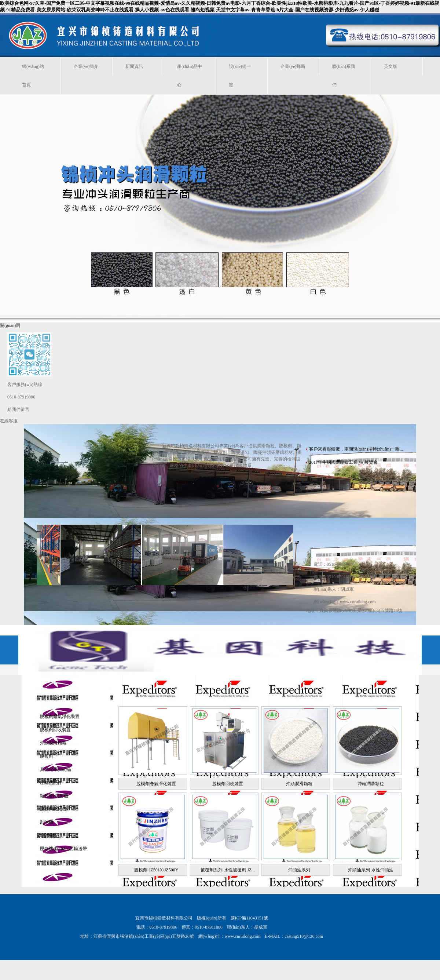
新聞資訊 (134, 66)
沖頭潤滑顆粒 (53, 743)
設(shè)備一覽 (240, 76)
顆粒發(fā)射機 (54, 796)
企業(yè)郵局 (293, 66)
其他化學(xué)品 (56, 769)
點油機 (47, 835)
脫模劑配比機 (53, 809)
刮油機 (47, 822)
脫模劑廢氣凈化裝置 (60, 717)
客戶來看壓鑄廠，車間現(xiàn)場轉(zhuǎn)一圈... (356, 449)
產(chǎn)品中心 (190, 76)
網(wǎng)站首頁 (33, 76)
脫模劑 (47, 756)
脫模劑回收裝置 (55, 730)
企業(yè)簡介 (86, 66)
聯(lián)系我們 (344, 76)
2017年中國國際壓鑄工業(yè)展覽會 (343, 462)
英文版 (390, 66)
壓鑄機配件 (51, 783)
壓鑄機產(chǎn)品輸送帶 (63, 849)
